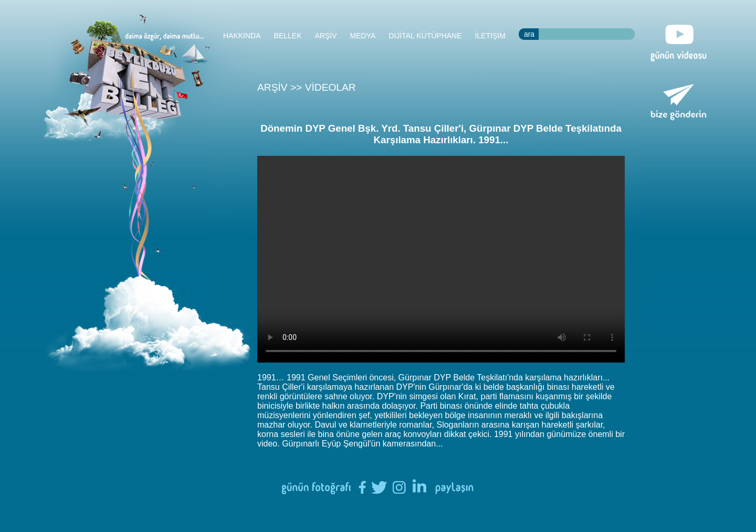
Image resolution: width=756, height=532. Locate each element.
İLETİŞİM (490, 36)
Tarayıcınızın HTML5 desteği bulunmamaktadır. (441, 259)
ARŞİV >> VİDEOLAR (307, 87)
